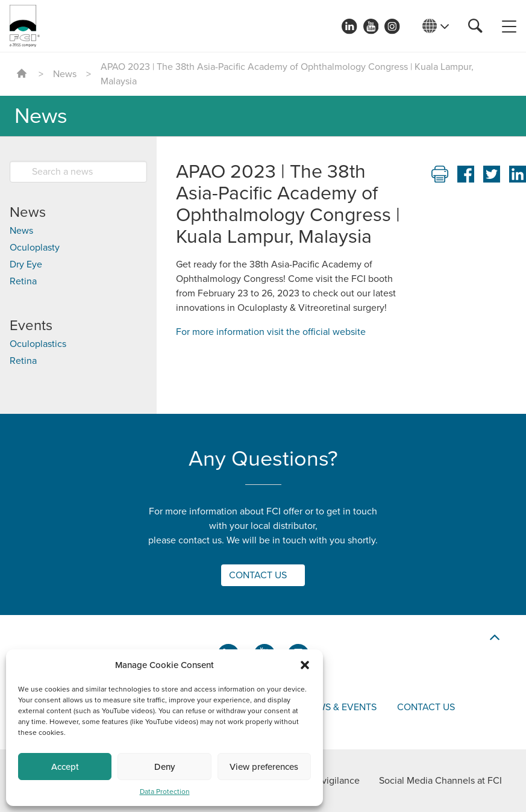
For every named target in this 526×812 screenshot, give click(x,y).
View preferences (264, 767)
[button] (305, 665)
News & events (341, 707)
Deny (164, 767)
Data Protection (165, 792)
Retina (23, 281)
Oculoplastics (38, 344)
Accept (65, 767)
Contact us (426, 707)
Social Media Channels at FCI (440, 781)
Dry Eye (26, 264)
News (65, 74)
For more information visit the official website (271, 332)
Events (31, 326)
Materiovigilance (325, 781)
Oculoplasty (35, 248)
